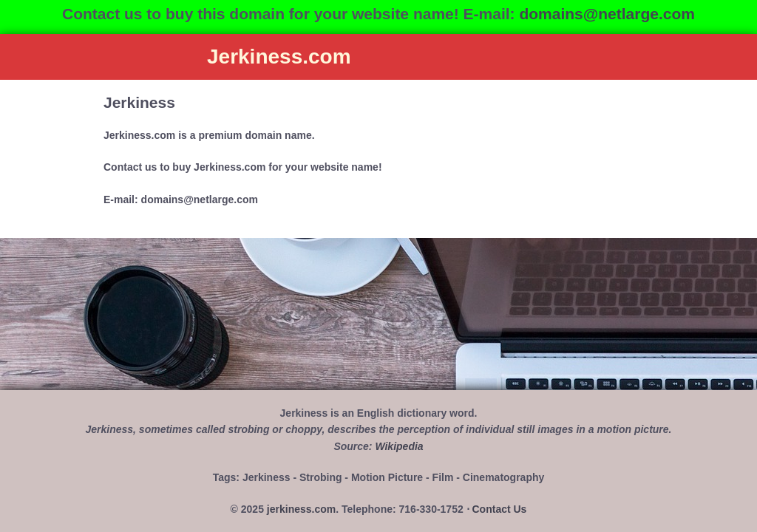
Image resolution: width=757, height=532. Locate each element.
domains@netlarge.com (607, 14)
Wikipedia (399, 446)
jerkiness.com (301, 509)
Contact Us (500, 509)
